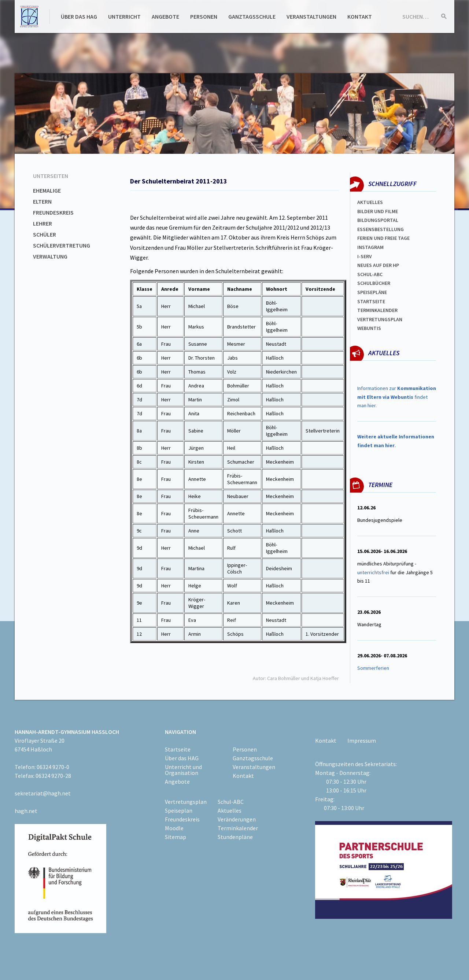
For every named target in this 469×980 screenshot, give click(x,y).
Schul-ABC (231, 802)
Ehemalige (47, 190)
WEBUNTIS (369, 328)
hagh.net (26, 811)
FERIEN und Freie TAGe (383, 238)
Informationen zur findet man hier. (397, 397)
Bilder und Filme (378, 211)
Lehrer (43, 223)
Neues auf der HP (378, 265)
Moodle (174, 828)
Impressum (362, 740)
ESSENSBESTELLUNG (381, 229)
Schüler (45, 234)
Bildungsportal (378, 220)
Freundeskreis (53, 212)
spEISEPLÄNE (372, 292)
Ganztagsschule (252, 16)
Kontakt (360, 16)
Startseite (371, 301)
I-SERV (365, 256)
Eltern (42, 201)
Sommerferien (374, 668)
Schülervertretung (62, 245)
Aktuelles (370, 202)
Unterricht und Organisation (183, 770)
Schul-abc (370, 274)
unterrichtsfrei (373, 572)
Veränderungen (237, 819)
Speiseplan (179, 810)
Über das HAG (79, 16)
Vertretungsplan (380, 319)
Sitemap (176, 837)
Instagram (370, 247)
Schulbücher (374, 283)
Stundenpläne (235, 837)
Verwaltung (50, 256)
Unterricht (124, 16)
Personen (204, 16)
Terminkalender (377, 310)
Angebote (165, 16)
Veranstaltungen (311, 16)
